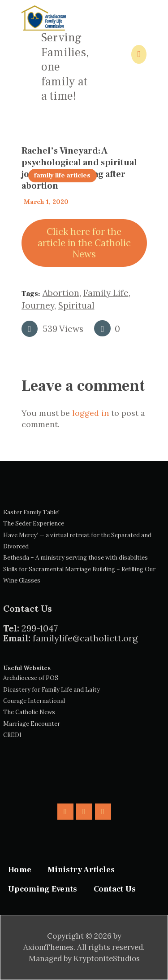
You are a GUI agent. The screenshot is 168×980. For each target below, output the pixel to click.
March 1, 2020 (46, 202)
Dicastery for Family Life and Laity (52, 690)
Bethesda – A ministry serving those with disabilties (75, 558)
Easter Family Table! (31, 512)
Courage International (34, 701)
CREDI (12, 735)
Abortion (61, 293)
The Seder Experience (34, 523)
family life (106, 293)
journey (38, 305)
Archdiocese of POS (31, 678)
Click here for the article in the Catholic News (84, 243)
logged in (90, 413)
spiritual (76, 305)
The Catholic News (29, 712)
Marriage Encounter (32, 724)
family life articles (62, 175)
